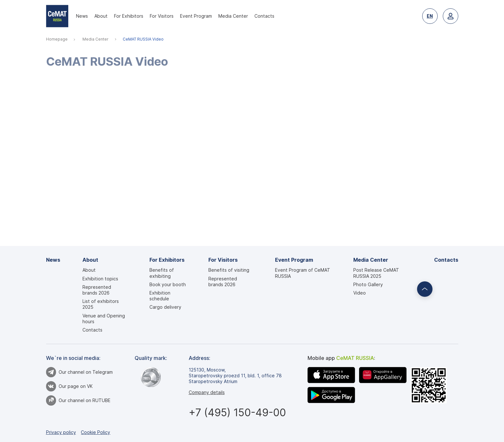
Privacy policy (61, 432)
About (101, 16)
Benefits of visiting (229, 270)
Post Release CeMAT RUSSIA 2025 (376, 273)
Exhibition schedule (160, 296)
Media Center (233, 16)
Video (360, 293)
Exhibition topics (100, 279)
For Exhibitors (129, 16)
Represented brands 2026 (97, 290)
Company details (207, 392)
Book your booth (168, 284)
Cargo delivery (165, 307)
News (82, 16)
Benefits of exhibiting (162, 273)
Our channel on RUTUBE (78, 400)
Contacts (264, 16)
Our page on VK (70, 386)
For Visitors (162, 16)
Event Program (196, 16)
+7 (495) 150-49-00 (237, 413)
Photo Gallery (368, 284)
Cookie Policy (95, 432)
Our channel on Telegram (80, 372)
